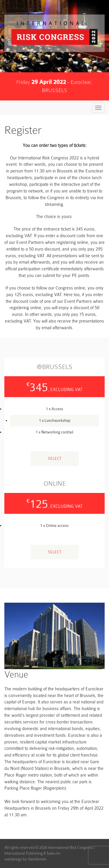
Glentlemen (37, 859)
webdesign (13, 859)
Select (55, 459)
